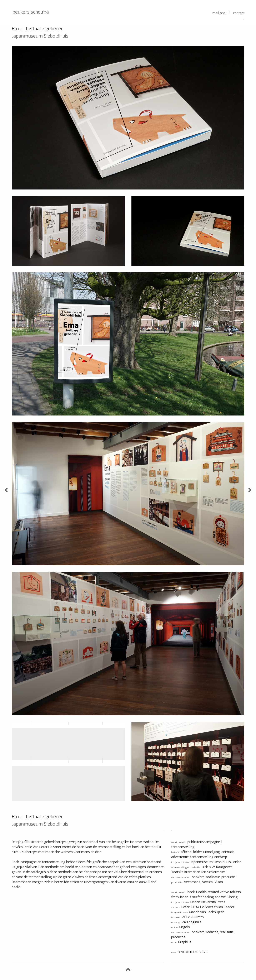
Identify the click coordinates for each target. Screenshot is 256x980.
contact (239, 13)
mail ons (219, 13)
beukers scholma (31, 12)
